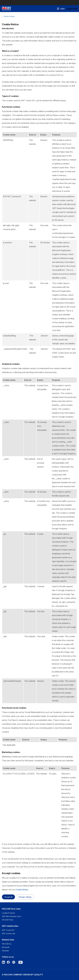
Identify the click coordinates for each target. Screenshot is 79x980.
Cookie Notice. (22, 890)
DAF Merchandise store (11, 916)
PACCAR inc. (7, 944)
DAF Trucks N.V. (8, 930)
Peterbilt (5, 951)
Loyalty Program (8, 913)
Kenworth (6, 947)
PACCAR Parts (8, 920)
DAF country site (9, 933)
